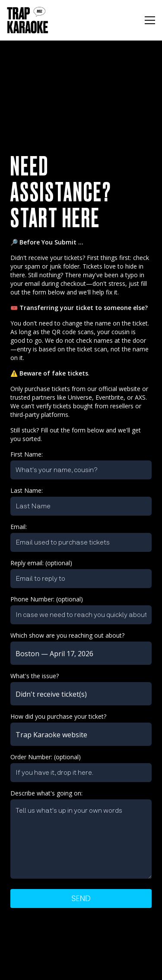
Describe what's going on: (46, 793)
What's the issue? (35, 676)
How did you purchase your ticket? (58, 716)
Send (81, 898)
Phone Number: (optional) (47, 599)
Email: (19, 527)
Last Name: (27, 490)
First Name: (27, 454)
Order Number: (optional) (46, 757)
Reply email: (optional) (41, 563)
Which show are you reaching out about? (67, 635)
